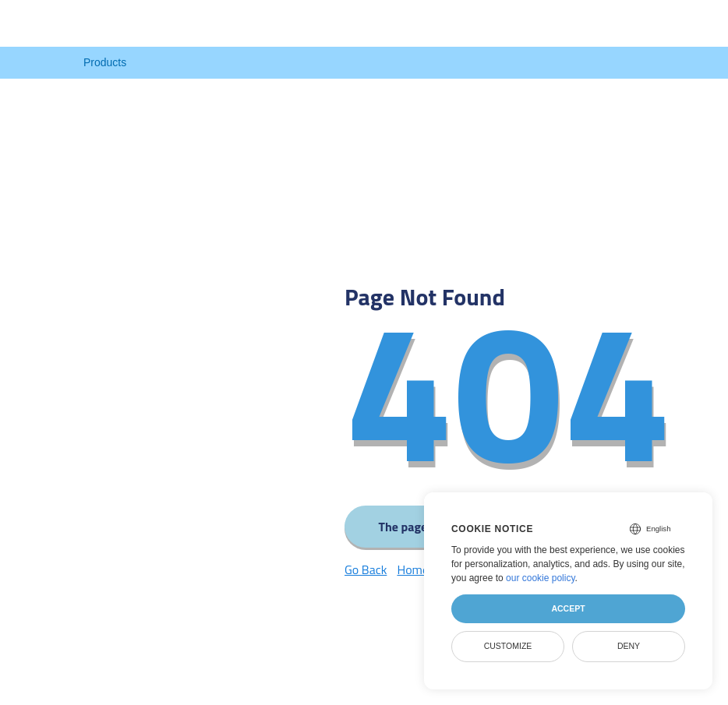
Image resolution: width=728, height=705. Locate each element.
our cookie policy (541, 578)
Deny (629, 646)
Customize (508, 646)
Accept (568, 608)
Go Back (366, 569)
